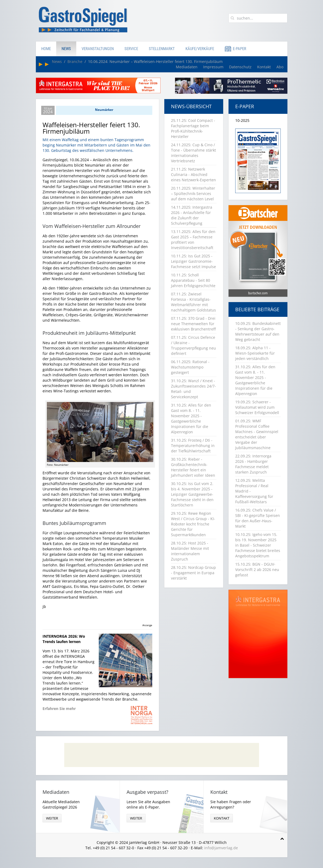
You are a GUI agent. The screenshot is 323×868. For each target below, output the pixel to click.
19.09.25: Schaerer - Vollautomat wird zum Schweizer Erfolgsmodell (257, 407)
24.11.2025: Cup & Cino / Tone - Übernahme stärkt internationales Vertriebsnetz (193, 153)
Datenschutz (240, 67)
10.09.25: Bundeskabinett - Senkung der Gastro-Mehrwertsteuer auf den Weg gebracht (258, 331)
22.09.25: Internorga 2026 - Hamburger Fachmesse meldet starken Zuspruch (253, 464)
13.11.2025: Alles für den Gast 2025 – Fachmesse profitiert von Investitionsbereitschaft (193, 240)
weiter (52, 818)
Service (131, 49)
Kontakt (264, 67)
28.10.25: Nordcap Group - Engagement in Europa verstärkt (193, 573)
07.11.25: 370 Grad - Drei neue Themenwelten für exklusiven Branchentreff (193, 324)
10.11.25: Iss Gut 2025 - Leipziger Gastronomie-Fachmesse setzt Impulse (193, 261)
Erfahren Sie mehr (59, 709)
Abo (280, 67)
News (66, 49)
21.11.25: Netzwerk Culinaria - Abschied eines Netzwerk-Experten (193, 174)
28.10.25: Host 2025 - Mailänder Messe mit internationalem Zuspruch (190, 551)
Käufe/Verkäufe (200, 49)
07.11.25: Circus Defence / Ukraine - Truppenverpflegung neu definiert (193, 345)
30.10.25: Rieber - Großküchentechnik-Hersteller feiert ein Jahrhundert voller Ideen (193, 467)
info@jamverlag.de (221, 848)
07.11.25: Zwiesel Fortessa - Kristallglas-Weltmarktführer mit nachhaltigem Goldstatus (193, 302)
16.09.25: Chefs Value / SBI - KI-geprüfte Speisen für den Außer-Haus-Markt (258, 518)
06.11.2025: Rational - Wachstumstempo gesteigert (190, 367)
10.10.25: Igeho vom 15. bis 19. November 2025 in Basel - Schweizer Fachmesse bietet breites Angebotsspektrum (258, 545)
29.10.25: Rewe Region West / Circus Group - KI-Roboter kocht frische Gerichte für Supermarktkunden (193, 524)
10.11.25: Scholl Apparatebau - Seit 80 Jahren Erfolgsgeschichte (193, 280)
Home (46, 49)
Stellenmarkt (162, 49)
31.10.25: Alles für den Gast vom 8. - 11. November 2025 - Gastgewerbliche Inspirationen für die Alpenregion (191, 418)
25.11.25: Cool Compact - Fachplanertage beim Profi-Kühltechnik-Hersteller (193, 128)
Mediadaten (187, 67)
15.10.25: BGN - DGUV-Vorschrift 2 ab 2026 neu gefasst (257, 570)
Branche (75, 61)
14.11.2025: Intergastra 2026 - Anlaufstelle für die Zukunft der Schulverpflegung (192, 215)
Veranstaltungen (98, 49)
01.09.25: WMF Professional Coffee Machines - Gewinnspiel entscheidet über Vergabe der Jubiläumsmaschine (257, 434)
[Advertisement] (162, 755)
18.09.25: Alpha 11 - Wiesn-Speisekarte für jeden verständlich (255, 353)
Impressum (213, 67)
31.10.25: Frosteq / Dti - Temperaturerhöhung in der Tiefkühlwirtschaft (193, 446)
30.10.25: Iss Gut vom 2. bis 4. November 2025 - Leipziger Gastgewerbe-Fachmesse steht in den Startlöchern (192, 494)
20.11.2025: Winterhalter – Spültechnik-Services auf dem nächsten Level (193, 193)
